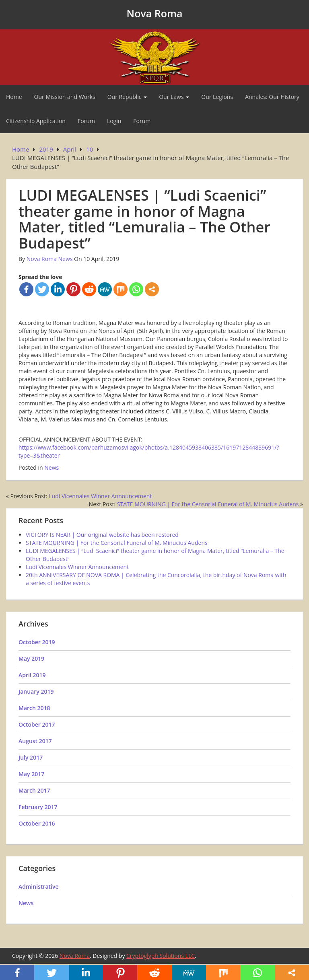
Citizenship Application (36, 121)
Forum (86, 121)
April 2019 (32, 675)
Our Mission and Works (65, 97)
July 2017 (31, 757)
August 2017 (35, 741)
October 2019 (37, 642)
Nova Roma (155, 13)
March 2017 (34, 790)
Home (14, 97)
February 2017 (38, 807)
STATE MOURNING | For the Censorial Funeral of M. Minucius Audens (208, 504)
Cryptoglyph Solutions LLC (161, 956)
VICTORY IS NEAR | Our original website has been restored (102, 535)
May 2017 (31, 774)
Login (114, 121)
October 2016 (37, 823)
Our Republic (127, 97)
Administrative (39, 887)
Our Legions (217, 97)
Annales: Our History (272, 97)
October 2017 (37, 724)
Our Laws (174, 97)
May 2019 (31, 658)
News (51, 467)
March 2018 (34, 708)
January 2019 (36, 691)
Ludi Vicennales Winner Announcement (100, 496)
